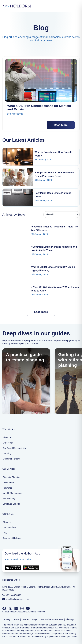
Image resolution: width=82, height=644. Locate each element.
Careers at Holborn (12, 538)
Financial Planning (11, 477)
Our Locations (9, 527)
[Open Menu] (77, 6)
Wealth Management (13, 493)
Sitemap (70, 619)
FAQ (5, 533)
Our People (8, 443)
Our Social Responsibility (15, 448)
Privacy (7, 619)
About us (7, 437)
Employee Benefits (12, 504)
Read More (61, 125)
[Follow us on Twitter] (10, 608)
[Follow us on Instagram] (22, 608)
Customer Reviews (12, 459)
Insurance (8, 488)
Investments (9, 482)
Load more (41, 312)
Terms (16, 619)
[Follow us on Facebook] (4, 608)
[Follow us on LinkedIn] (16, 608)
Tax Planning (9, 498)
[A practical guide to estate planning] (26, 381)
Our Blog (7, 453)
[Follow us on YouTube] (28, 608)
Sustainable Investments (52, 619)
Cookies (26, 619)
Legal (35, 619)
